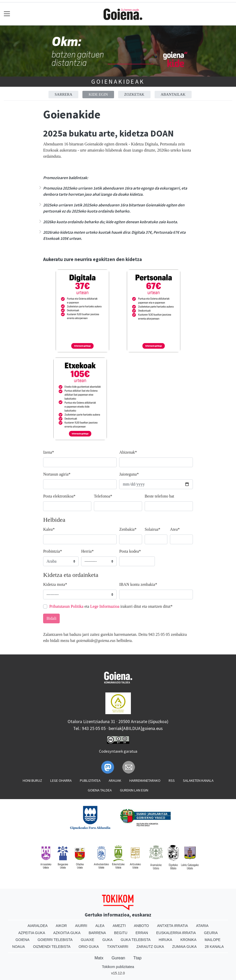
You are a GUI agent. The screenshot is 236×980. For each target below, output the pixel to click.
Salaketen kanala (198, 780)
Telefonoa (103, 496)
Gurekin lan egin (134, 790)
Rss (172, 780)
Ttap (138, 958)
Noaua (19, 947)
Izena (49, 452)
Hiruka (165, 940)
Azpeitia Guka (32, 933)
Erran (142, 933)
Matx (99, 958)
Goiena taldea (100, 790)
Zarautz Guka (150, 947)
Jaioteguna (129, 474)
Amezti (119, 926)
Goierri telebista (55, 940)
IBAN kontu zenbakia (138, 584)
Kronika (188, 940)
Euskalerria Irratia (176, 933)
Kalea (49, 529)
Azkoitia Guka (67, 933)
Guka (107, 940)
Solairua (152, 529)
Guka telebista (136, 940)
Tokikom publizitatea (118, 967)
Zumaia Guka (184, 947)
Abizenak (128, 452)
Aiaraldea (38, 926)
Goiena (22, 940)
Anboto (141, 926)
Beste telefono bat (159, 496)
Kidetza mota (55, 584)
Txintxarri (117, 947)
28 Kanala (214, 947)
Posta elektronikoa (59, 496)
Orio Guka (89, 947)
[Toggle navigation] (7, 14)
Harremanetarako (145, 780)
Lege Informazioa (105, 606)
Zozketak (134, 94)
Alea (100, 926)
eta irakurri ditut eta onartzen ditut (111, 606)
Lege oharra (61, 780)
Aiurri (81, 926)
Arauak (115, 780)
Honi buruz (32, 780)
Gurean (118, 958)
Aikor (61, 926)
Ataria (202, 926)
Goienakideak (118, 82)
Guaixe (87, 940)
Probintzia (53, 551)
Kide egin (98, 94)
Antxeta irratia (173, 926)
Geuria (211, 933)
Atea (175, 529)
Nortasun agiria (57, 474)
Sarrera (63, 94)
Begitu (121, 933)
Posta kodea (130, 551)
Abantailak (173, 94)
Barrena (97, 933)
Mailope (213, 940)
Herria (87, 551)
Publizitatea (90, 780)
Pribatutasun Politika (66, 606)
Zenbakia (128, 529)
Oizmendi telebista (52, 947)
